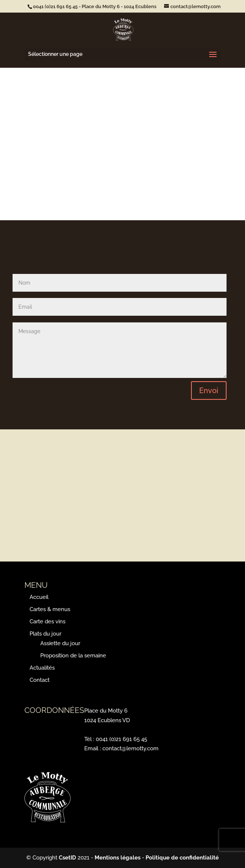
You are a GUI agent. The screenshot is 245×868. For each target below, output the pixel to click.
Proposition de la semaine (73, 656)
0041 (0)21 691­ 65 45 (55, 6)
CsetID (67, 858)
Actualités (42, 668)
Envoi (209, 391)
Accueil (39, 597)
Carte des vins (47, 621)
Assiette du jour (60, 643)
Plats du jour (45, 634)
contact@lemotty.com (130, 748)
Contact (40, 680)
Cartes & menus (50, 609)
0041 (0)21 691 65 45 (121, 739)
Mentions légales (118, 858)
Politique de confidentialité (182, 858)
